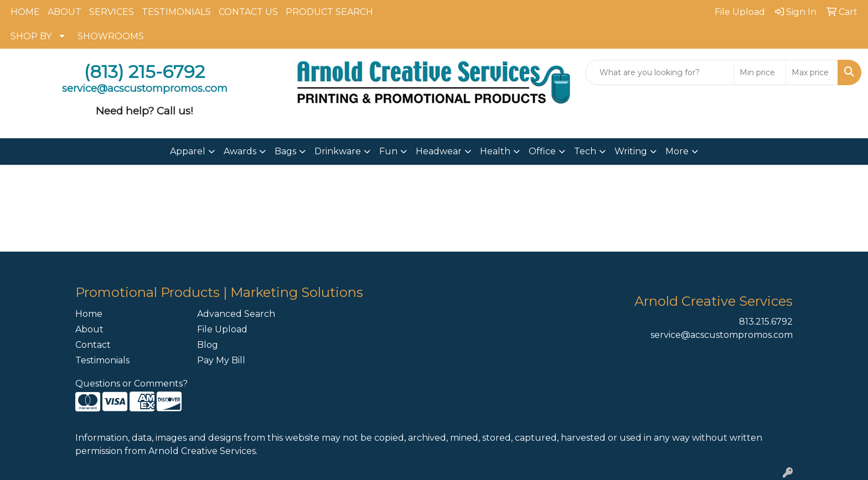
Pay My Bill (221, 360)
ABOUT (64, 12)
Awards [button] (240, 151)
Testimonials (102, 360)
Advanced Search (236, 314)
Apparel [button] (188, 151)
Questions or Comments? (131, 384)
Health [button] (495, 151)
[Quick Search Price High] (812, 72)
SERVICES (112, 12)
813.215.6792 (766, 322)
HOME (25, 12)
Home (89, 314)
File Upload (222, 329)
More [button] (677, 151)
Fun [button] (388, 151)
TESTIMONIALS (176, 12)
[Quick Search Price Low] (760, 72)
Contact (93, 345)
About (89, 329)
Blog (208, 345)
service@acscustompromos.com (722, 335)
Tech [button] (585, 151)
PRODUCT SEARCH (329, 12)
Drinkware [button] (338, 151)
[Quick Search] (660, 72)
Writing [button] (631, 151)
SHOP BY (31, 36)
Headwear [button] (439, 151)
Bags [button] (285, 151)
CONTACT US (248, 12)
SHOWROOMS (111, 36)
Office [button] (542, 151)
